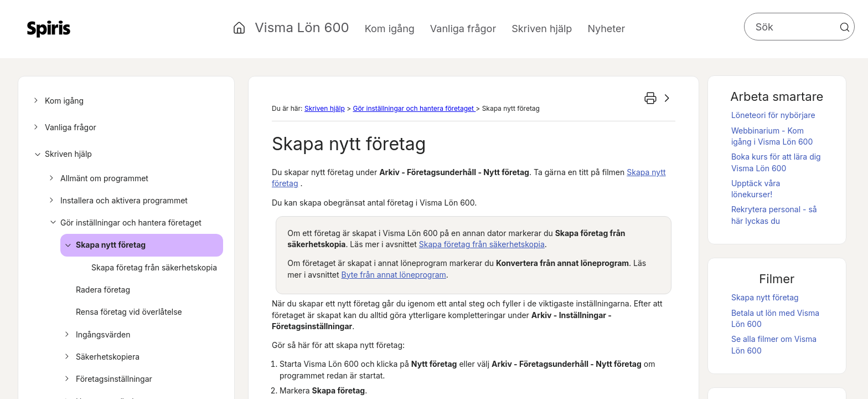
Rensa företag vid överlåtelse (129, 312)
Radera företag (103, 290)
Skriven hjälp (61, 154)
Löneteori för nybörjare (773, 115)
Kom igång (57, 101)
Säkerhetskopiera (100, 357)
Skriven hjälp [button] (542, 29)
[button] (845, 27)
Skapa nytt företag (104, 245)
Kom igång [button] (390, 29)
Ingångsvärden (96, 335)
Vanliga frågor (63, 127)
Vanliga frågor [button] (463, 29)
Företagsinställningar (107, 379)
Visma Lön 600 (302, 27)
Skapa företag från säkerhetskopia (154, 267)
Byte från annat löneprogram (394, 275)
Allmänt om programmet (97, 178)
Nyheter (606, 29)
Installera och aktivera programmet (117, 201)
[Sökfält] (799, 27)
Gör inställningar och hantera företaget (124, 223)
